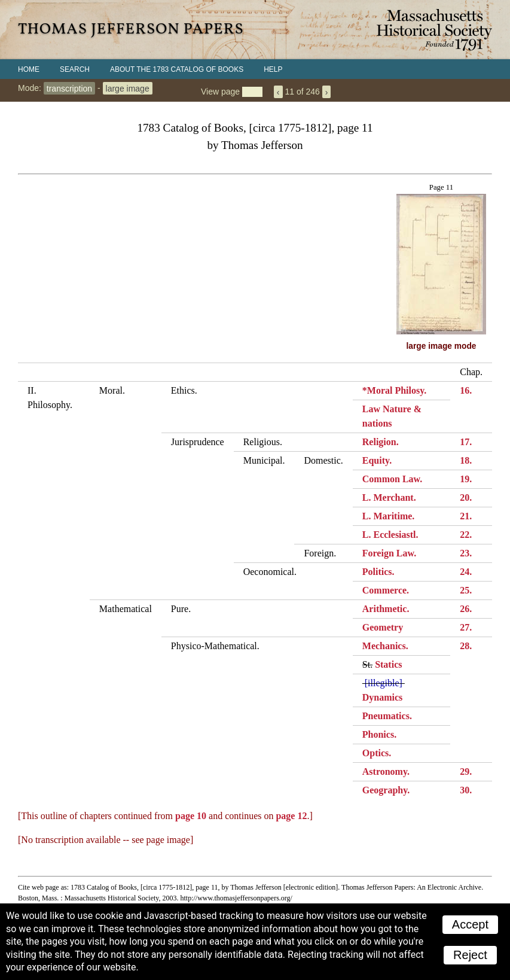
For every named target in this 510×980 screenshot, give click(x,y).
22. (466, 535)
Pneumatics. (387, 716)
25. (466, 590)
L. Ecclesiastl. (390, 535)
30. (466, 790)
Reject (470, 955)
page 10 (191, 816)
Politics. (378, 572)
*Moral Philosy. (395, 390)
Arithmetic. (386, 609)
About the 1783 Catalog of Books (177, 69)
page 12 (291, 816)
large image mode (442, 346)
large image (128, 88)
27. (466, 627)
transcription (69, 88)
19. (466, 479)
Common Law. (392, 479)
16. (466, 390)
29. (466, 771)
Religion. (381, 442)
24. (466, 572)
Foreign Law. (389, 553)
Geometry (383, 627)
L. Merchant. (389, 497)
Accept (470, 924)
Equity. (377, 460)
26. (466, 609)
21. (466, 516)
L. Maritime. (389, 516)
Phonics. (379, 734)
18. (466, 460)
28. (466, 646)
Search (75, 69)
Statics (388, 664)
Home (29, 69)
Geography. (386, 790)
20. (466, 497)
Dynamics (383, 697)
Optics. (377, 753)
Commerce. (386, 590)
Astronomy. (386, 771)
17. (466, 442)
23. (466, 553)
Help (273, 69)
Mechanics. (385, 646)
